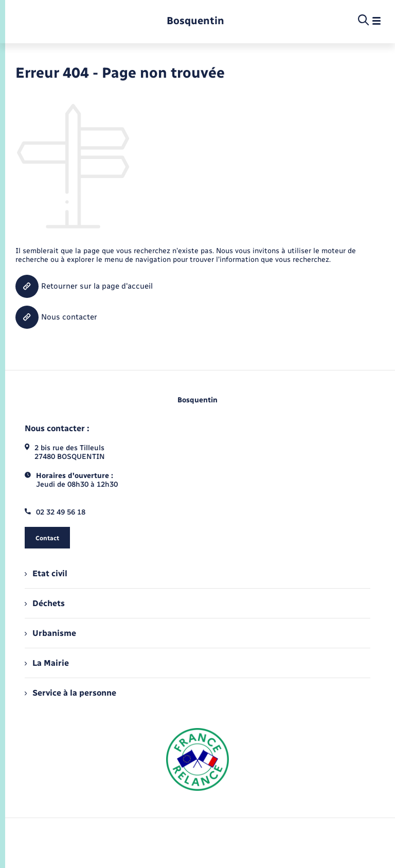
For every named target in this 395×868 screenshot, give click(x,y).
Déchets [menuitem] (45, 603)
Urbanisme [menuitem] (50, 633)
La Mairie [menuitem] (47, 663)
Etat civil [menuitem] (46, 573)
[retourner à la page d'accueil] (195, 21)
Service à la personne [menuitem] (70, 693)
